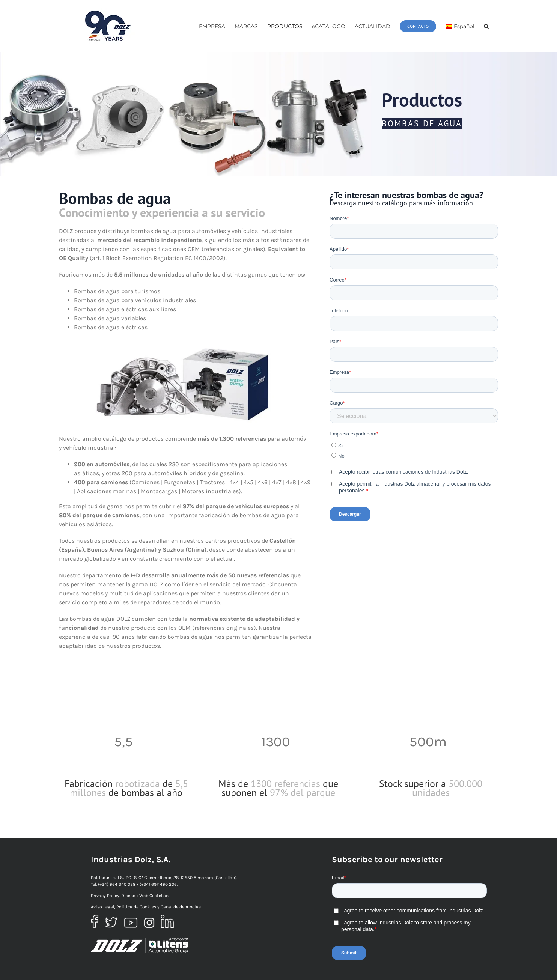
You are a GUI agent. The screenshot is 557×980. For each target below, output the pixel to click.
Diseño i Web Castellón (145, 896)
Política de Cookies (136, 907)
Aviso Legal (102, 907)
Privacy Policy (105, 896)
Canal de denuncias (181, 907)
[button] (486, 26)
